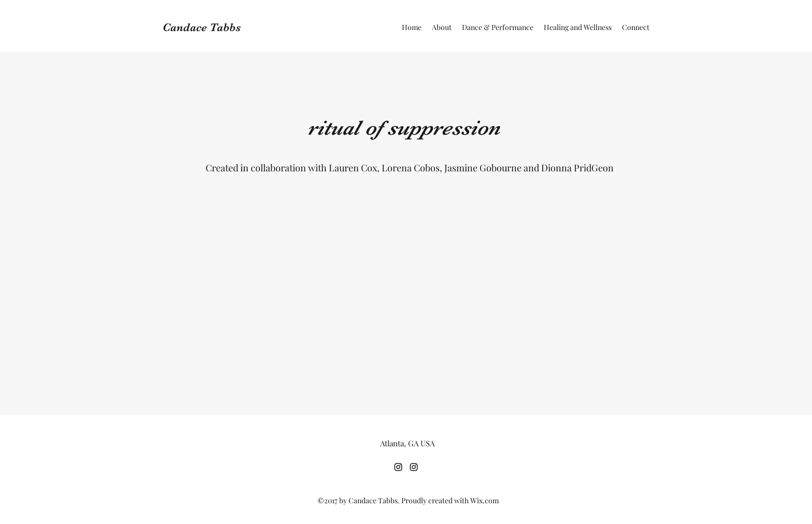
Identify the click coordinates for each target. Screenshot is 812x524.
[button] (498, 27)
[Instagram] (398, 467)
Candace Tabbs (202, 27)
